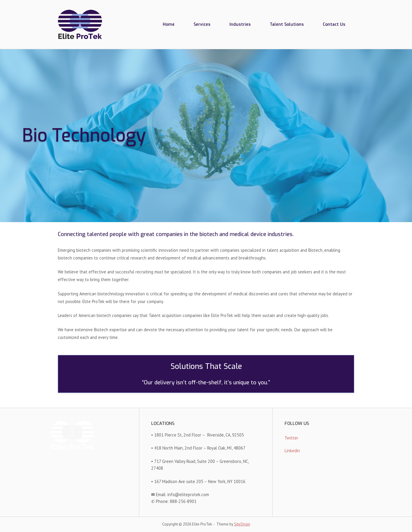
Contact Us (334, 24)
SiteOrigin (242, 524)
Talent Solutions (287, 24)
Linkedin (292, 451)
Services (202, 24)
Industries (240, 24)
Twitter (291, 438)
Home (169, 24)
